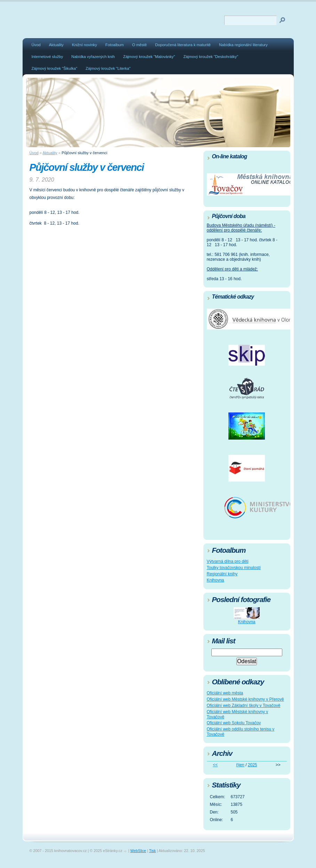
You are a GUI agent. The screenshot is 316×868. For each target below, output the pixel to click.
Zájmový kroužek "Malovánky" (149, 57)
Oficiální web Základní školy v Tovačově (244, 706)
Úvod (36, 45)
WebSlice (138, 851)
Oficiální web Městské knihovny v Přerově (245, 699)
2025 (253, 765)
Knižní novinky (84, 45)
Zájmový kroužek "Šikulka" (55, 68)
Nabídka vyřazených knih (93, 57)
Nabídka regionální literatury (243, 45)
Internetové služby (47, 57)
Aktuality (56, 45)
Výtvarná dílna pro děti (228, 561)
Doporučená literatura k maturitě (183, 45)
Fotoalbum (115, 45)
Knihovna (216, 580)
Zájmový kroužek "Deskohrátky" (211, 57)
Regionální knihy (222, 574)
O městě (139, 45)
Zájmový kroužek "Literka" (108, 68)
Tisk (152, 851)
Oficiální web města (225, 693)
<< (215, 765)
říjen (240, 765)
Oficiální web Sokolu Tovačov (234, 723)
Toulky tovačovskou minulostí (234, 568)
